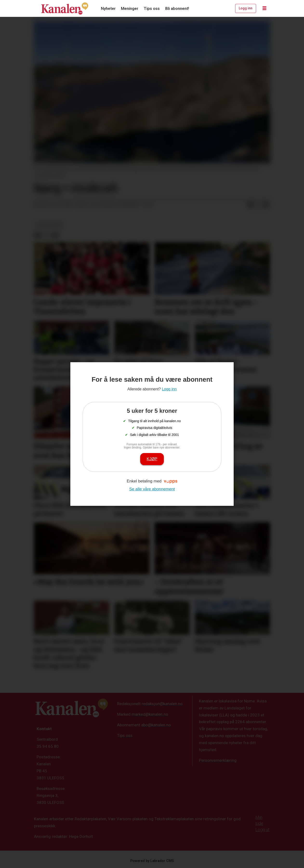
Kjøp (152, 459)
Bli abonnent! (177, 8)
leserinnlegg (49, 225)
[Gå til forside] (65, 8)
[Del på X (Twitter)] (258, 205)
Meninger (130, 8)
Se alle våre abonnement (152, 489)
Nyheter (108, 8)
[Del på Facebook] (251, 205)
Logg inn (246, 8)
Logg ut (262, 830)
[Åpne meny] (264, 8)
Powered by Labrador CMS (152, 861)
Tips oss (152, 8)
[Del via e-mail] (266, 205)
